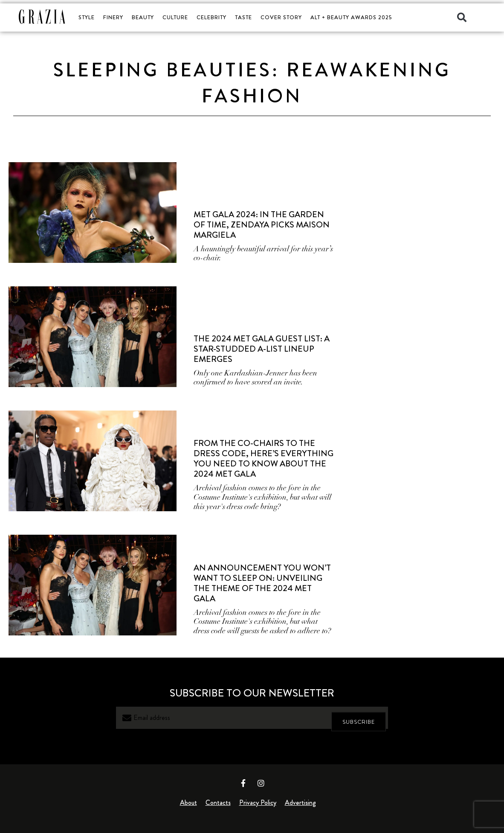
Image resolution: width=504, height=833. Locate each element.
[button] (462, 17)
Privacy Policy (258, 802)
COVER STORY (281, 17)
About (188, 802)
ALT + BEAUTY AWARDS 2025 (351, 17)
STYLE (87, 17)
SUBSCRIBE (359, 718)
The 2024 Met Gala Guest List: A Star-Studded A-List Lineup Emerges (262, 349)
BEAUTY (143, 17)
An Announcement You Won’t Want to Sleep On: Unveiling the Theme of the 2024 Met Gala (262, 583)
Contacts (218, 802)
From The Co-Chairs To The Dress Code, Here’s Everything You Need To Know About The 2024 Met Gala (264, 459)
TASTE (243, 17)
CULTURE (175, 17)
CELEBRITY (211, 17)
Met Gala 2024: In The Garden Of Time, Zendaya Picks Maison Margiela (262, 225)
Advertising (300, 802)
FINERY (113, 17)
